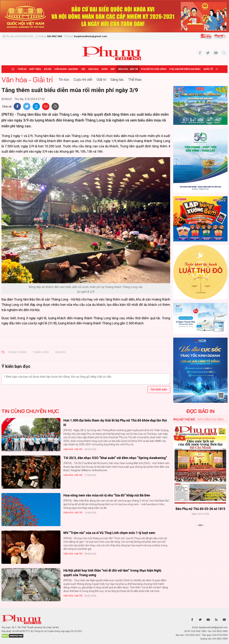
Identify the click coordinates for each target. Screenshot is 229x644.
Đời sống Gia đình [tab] (211, 419)
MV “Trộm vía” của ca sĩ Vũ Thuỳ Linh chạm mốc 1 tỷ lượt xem (109, 533)
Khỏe (105, 69)
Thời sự (22, 69)
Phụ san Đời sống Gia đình (185, 69)
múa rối (60, 352)
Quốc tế (208, 69)
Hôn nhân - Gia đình (66, 69)
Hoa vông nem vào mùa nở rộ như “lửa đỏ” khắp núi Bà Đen (107, 495)
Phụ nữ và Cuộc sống (154, 69)
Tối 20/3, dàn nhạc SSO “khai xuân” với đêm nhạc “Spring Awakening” (115, 458)
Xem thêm (200, 532)
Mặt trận (35, 69)
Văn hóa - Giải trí (128, 69)
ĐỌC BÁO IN (200, 411)
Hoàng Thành (17, 352)
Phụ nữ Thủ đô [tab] (184, 419)
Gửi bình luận (159, 389)
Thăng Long (41, 352)
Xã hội (48, 69)
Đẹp (113, 69)
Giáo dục (93, 69)
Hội (83, 69)
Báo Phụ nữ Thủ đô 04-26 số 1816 (200, 509)
